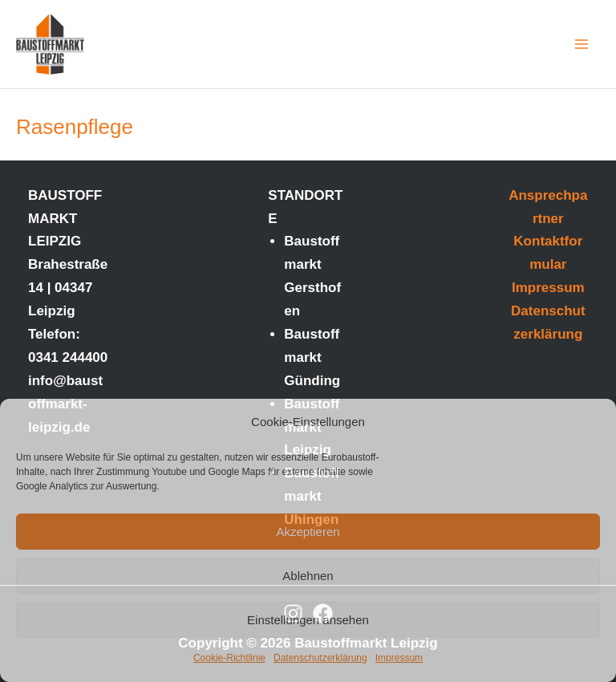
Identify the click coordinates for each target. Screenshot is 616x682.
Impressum (399, 658)
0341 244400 (68, 357)
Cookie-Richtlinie (229, 658)
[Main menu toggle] (582, 44)
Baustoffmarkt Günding (312, 357)
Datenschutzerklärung (320, 658)
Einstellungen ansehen (308, 620)
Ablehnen (308, 576)
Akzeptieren (308, 532)
